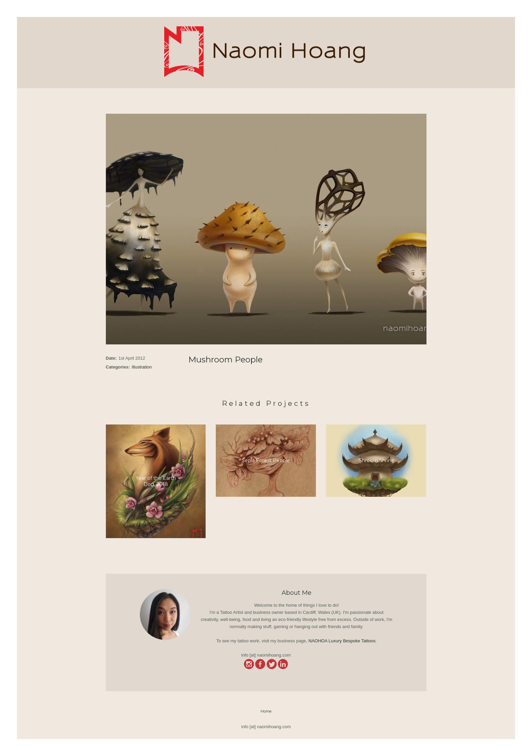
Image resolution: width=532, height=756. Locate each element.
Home (266, 711)
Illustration (142, 367)
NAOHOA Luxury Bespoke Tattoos (342, 641)
